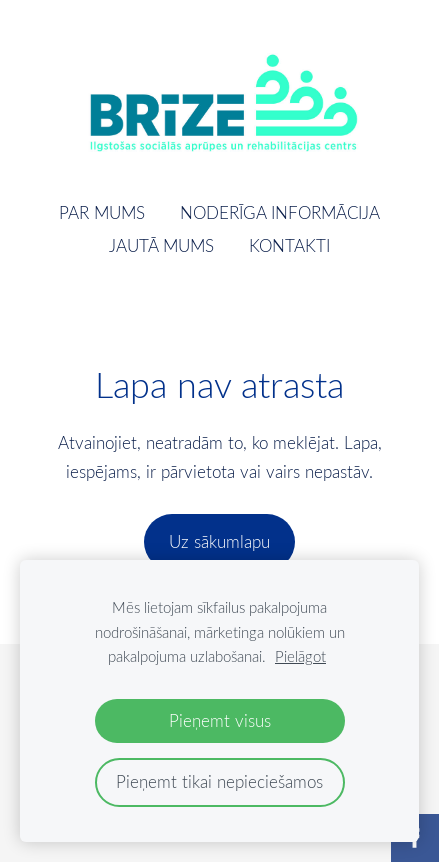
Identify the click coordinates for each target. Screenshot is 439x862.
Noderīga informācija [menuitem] (280, 212)
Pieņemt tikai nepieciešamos (219, 781)
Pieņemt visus (220, 720)
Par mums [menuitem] (102, 212)
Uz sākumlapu (219, 541)
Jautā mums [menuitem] (161, 245)
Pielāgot (300, 656)
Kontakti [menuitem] (289, 245)
